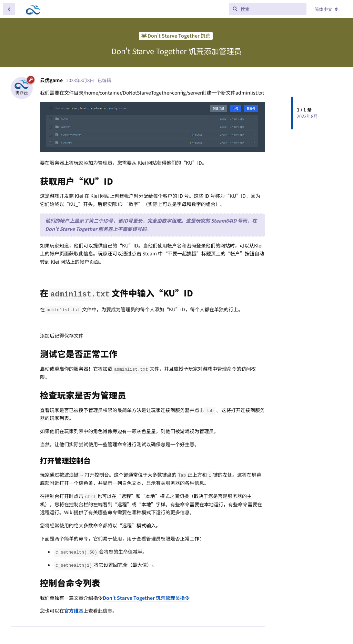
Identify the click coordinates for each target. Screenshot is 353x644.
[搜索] (268, 9)
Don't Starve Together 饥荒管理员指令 (146, 598)
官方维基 (74, 611)
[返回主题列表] (9, 9)
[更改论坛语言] (326, 9)
